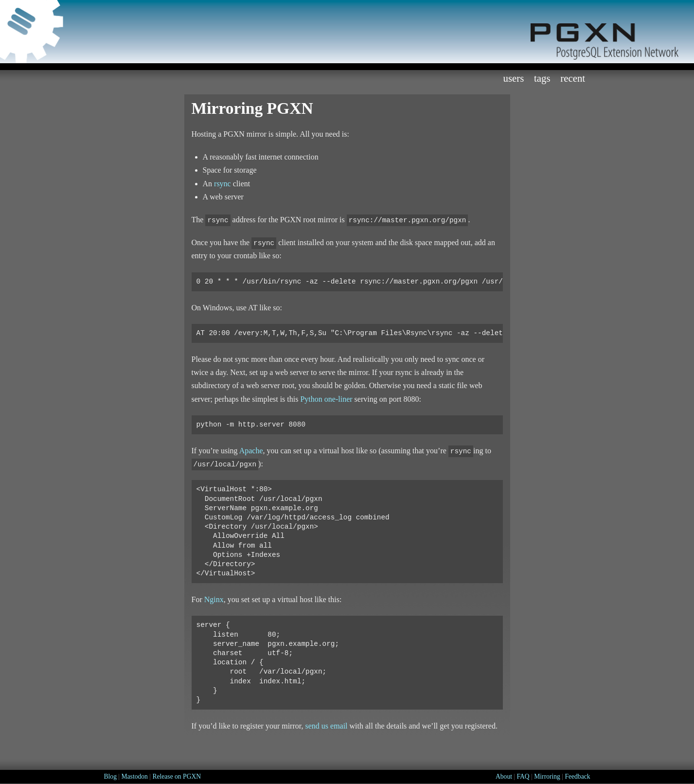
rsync (222, 184)
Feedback (577, 776)
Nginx (214, 599)
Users (513, 78)
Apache (251, 451)
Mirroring (547, 776)
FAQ (523, 776)
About (504, 776)
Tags (542, 78)
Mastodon (134, 776)
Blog (110, 776)
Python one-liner (326, 399)
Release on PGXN (177, 776)
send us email (326, 726)
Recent (573, 78)
